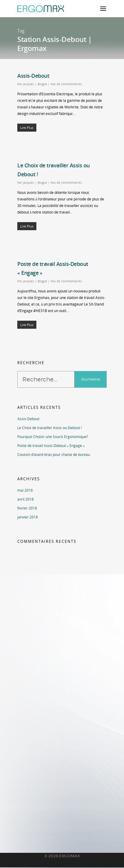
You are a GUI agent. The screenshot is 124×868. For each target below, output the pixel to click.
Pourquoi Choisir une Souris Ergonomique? (53, 437)
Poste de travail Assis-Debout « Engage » (51, 446)
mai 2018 (25, 490)
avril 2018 (25, 499)
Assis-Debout (33, 76)
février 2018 (27, 508)
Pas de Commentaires (66, 84)
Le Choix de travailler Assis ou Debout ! (49, 428)
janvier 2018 (28, 517)
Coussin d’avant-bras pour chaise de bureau (54, 455)
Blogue (42, 84)
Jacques (28, 84)
